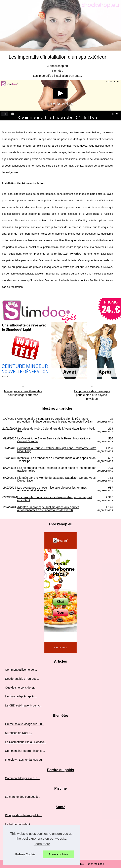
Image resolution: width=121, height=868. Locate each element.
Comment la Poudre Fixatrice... (25, 751)
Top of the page (95, 864)
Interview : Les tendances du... (25, 760)
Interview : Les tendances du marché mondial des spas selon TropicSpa (56, 459)
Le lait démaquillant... (19, 824)
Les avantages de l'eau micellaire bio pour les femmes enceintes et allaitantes (52, 489)
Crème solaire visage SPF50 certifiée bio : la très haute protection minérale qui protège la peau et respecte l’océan (55, 420)
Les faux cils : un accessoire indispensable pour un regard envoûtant (54, 499)
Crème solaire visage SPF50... (25, 724)
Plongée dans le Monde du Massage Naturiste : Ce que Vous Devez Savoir (56, 479)
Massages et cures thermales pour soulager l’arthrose (23, 393)
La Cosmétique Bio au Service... (26, 742)
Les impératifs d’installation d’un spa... (57, 76)
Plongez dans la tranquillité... (24, 815)
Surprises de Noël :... (18, 733)
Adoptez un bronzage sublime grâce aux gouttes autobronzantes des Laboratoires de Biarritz (48, 509)
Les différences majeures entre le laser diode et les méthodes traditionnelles (57, 469)
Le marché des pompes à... (23, 797)
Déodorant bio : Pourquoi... (22, 679)
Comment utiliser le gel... (21, 670)
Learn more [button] (42, 844)
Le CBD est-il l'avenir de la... (23, 705)
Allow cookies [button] (58, 854)
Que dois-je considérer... (21, 688)
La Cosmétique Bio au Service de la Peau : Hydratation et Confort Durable (54, 440)
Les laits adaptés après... (21, 696)
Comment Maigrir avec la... (22, 778)
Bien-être (57, 71)
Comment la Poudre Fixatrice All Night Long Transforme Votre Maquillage (57, 450)
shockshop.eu (59, 66)
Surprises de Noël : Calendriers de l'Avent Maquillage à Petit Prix (56, 430)
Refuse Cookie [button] (25, 854)
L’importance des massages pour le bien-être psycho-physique (92, 395)
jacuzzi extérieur (70, 253)
